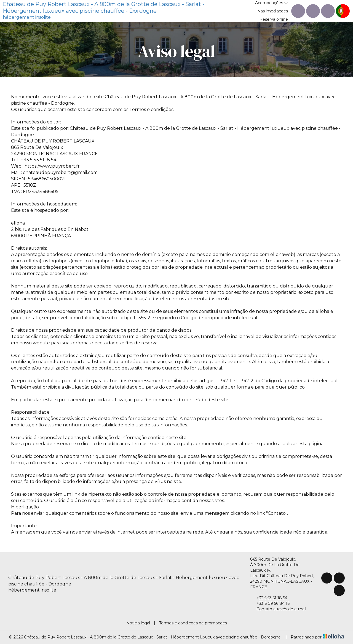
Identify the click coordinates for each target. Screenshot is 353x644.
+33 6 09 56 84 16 (270, 603)
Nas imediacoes (273, 11)
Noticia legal (138, 623)
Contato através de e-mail (278, 609)
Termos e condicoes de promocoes (193, 623)
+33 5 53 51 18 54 (269, 598)
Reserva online (274, 19)
